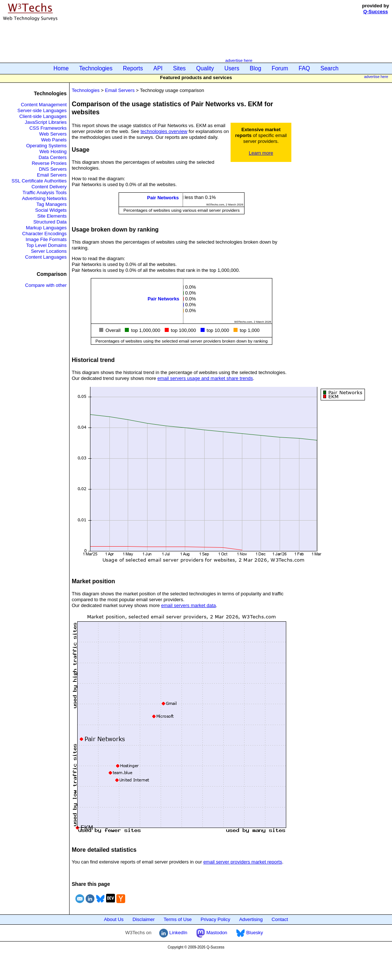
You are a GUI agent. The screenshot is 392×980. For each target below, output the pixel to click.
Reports (133, 68)
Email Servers (52, 175)
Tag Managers (52, 204)
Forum (280, 68)
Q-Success (376, 12)
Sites (180, 68)
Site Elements (52, 216)
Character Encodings (44, 234)
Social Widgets (51, 210)
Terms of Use (178, 919)
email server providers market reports (242, 862)
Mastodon (212, 933)
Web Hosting (53, 151)
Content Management (44, 105)
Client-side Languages (43, 116)
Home (61, 68)
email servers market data (188, 605)
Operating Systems (46, 146)
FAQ (304, 68)
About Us (114, 919)
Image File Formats (46, 239)
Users (232, 68)
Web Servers (53, 134)
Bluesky (249, 933)
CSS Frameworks (48, 128)
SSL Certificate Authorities (39, 181)
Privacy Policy (215, 919)
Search (330, 68)
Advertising (251, 919)
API (158, 68)
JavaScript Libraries (46, 122)
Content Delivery (49, 187)
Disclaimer (144, 919)
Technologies (96, 68)
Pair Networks (163, 198)
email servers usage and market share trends (205, 378)
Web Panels (54, 140)
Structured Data (50, 222)
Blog (255, 68)
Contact (280, 919)
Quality (205, 68)
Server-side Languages (42, 110)
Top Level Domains (46, 245)
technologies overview (164, 131)
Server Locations (49, 251)
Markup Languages (46, 228)
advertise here (239, 60)
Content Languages (46, 257)
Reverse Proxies (49, 163)
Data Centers (53, 157)
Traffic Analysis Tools (45, 193)
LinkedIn (173, 933)
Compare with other (46, 285)
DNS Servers (53, 169)
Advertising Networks (44, 198)
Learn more (261, 153)
